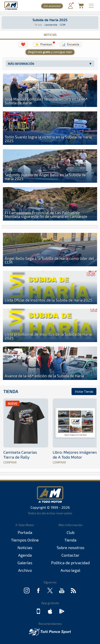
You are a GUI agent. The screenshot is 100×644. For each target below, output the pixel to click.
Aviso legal (70, 570)
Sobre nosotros (71, 548)
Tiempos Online (25, 540)
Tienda (11, 391)
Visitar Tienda (84, 392)
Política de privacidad (70, 563)
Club (71, 532)
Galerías (25, 563)
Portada (25, 532)
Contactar (70, 555)
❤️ (23, 44)
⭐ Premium (44, 44)
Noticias (50, 35)
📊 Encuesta (71, 44)
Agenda (25, 555)
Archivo (25, 570)
